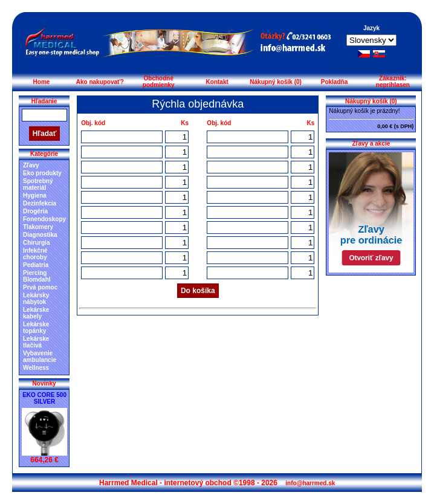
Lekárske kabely (36, 313)
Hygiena (35, 195)
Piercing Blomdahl (37, 276)
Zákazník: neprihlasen (393, 82)
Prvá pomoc (40, 287)
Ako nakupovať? (100, 82)
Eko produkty (42, 173)
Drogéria (35, 211)
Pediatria (36, 265)
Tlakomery (38, 227)
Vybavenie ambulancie (40, 357)
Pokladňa (334, 82)
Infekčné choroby (35, 254)
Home (42, 82)
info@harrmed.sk (310, 483)
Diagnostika (40, 235)
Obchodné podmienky (159, 82)
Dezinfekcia (40, 203)
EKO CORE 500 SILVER (44, 398)
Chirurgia (36, 243)
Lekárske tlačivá (36, 342)
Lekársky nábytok (36, 299)
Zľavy (31, 165)
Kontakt (217, 82)
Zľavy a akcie (371, 144)
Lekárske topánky (36, 328)
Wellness (36, 368)
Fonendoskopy (44, 219)
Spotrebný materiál (38, 184)
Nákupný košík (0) (276, 82)
